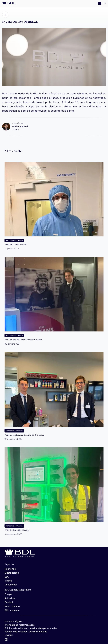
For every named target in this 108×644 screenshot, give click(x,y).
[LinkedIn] (6, 640)
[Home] (20, 557)
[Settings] (105, 4)
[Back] (5, 15)
